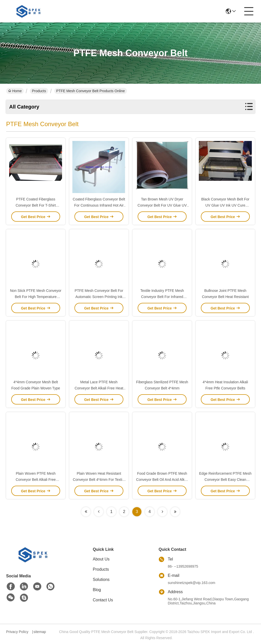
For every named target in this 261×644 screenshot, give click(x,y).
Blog (97, 590)
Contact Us (103, 600)
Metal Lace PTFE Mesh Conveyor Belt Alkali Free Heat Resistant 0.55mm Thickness (99, 388)
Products (39, 91)
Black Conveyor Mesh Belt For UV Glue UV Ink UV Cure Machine (225, 205)
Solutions (101, 580)
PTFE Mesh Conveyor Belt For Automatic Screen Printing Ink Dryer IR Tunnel (99, 297)
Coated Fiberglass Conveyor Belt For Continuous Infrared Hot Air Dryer (99, 205)
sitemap (40, 632)
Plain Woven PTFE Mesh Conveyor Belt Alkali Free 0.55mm (36, 480)
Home (15, 91)
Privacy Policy (17, 632)
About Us (101, 559)
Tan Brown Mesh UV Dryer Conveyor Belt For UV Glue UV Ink (162, 205)
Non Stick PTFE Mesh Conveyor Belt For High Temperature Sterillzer (36, 297)
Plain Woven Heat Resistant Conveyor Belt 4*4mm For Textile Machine (99, 480)
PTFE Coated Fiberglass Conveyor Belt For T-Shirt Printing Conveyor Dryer (36, 205)
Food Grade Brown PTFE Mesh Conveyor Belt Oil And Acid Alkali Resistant (162, 480)
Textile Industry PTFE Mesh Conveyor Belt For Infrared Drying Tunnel (162, 297)
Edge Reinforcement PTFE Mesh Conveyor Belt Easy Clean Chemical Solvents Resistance (225, 480)
